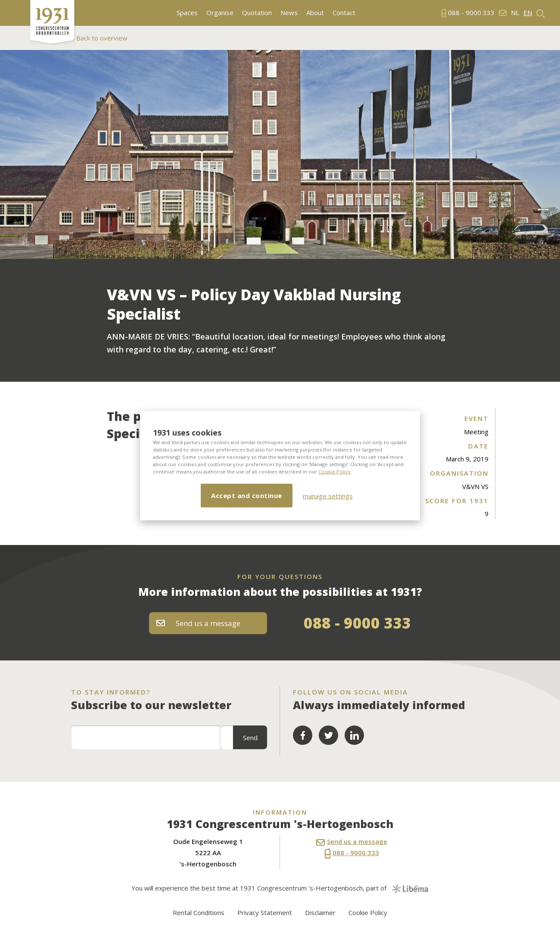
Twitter (328, 735)
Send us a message (198, 623)
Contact (344, 13)
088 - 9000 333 (357, 623)
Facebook (303, 735)
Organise (220, 13)
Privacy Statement (265, 912)
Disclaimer (320, 912)
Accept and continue (247, 495)
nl (515, 13)
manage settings (328, 495)
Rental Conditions (199, 912)
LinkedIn (354, 735)
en (528, 13)
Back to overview (101, 38)
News (289, 13)
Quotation (257, 13)
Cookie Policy (334, 472)
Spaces (187, 13)
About (315, 13)
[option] (280, 154)
